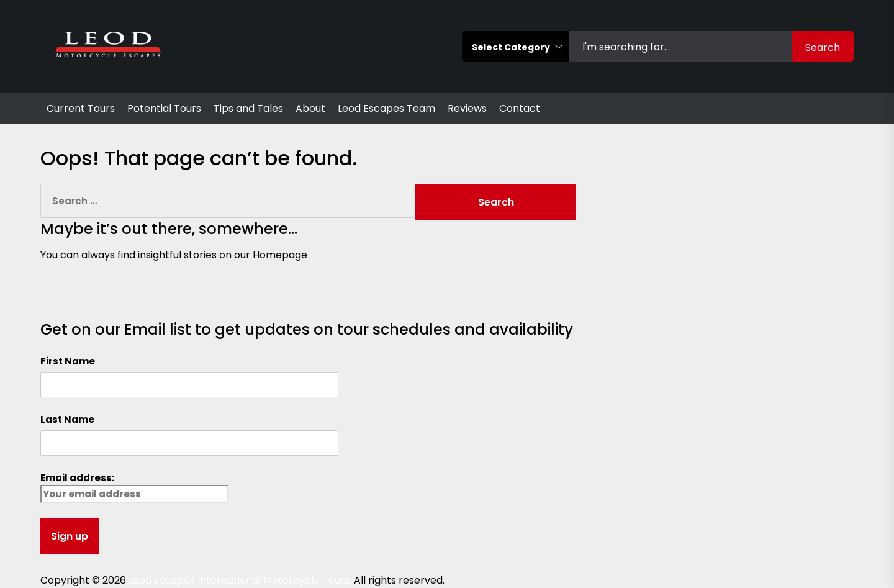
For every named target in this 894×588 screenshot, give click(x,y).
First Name (68, 361)
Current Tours (81, 109)
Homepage (280, 255)
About (310, 109)
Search (823, 47)
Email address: (134, 487)
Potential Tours (164, 109)
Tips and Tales (248, 109)
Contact (520, 109)
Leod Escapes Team (386, 109)
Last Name (67, 419)
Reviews (467, 109)
